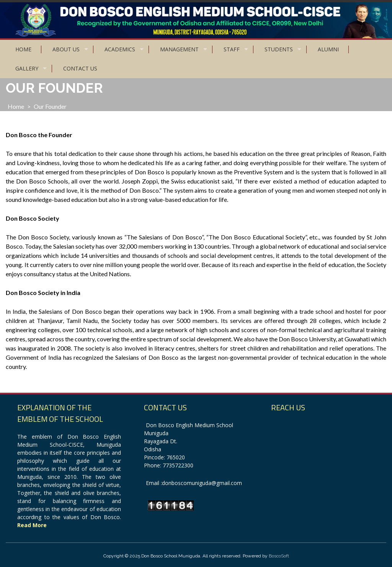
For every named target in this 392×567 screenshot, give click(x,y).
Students (279, 49)
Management (179, 49)
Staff (232, 49)
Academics (120, 49)
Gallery (27, 68)
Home (23, 49)
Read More (32, 525)
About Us (66, 49)
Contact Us (80, 68)
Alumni (328, 49)
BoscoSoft (279, 556)
